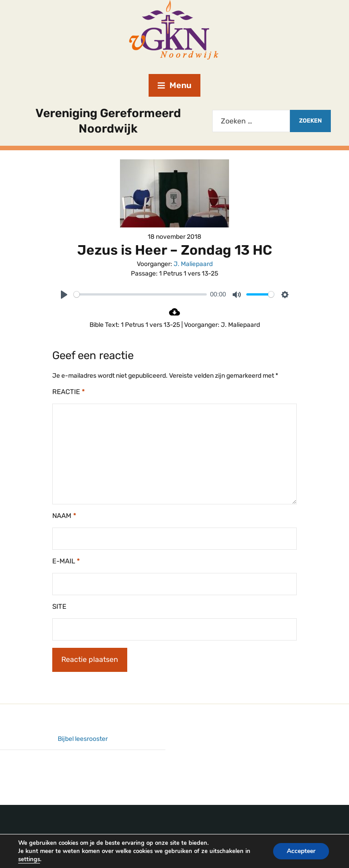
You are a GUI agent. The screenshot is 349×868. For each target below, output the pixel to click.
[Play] (64, 295)
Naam (64, 516)
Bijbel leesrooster (83, 739)
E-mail (66, 561)
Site (59, 607)
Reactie (69, 392)
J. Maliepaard (193, 264)
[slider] (140, 294)
